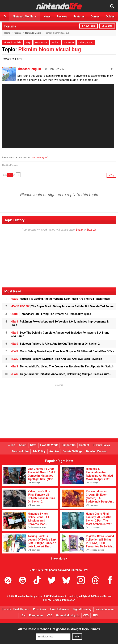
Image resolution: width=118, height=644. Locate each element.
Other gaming (86, 43)
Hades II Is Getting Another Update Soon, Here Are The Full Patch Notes (60, 299)
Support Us (69, 445)
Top (12, 445)
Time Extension (59, 609)
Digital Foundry (82, 609)
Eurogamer (36, 615)
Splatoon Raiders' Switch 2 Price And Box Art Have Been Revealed (56, 359)
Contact (84, 445)
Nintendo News (105, 609)
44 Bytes (84, 596)
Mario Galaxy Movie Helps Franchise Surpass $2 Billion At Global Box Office (62, 351)
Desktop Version (96, 451)
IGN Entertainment (56, 596)
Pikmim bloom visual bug (50, 49)
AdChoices (96, 596)
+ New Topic (89, 26)
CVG (86, 615)
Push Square (21, 609)
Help (28, 43)
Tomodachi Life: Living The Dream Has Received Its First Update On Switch (62, 366)
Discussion (41, 43)
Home (7, 33)
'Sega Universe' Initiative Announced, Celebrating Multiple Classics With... (61, 374)
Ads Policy (39, 451)
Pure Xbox (40, 609)
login (38, 195)
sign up (54, 195)
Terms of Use (20, 451)
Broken (55, 43)
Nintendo (69, 43)
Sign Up (91, 230)
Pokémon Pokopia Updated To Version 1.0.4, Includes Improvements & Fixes (60, 323)
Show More (59, 559)
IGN (23, 615)
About (23, 445)
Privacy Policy (101, 445)
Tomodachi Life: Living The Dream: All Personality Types (51, 314)
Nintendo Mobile (33, 33)
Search (107, 26)
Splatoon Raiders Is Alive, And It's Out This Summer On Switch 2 (55, 344)
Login (79, 230)
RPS (95, 615)
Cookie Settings (72, 451)
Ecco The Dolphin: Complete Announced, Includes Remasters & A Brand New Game (60, 334)
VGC (50, 615)
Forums (10, 26)
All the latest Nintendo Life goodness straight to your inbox (59, 629)
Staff (33, 445)
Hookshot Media (24, 596)
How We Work (49, 445)
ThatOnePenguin (29, 69)
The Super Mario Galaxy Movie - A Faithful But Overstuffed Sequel (62, 306)
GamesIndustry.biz (68, 615)
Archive (54, 451)
